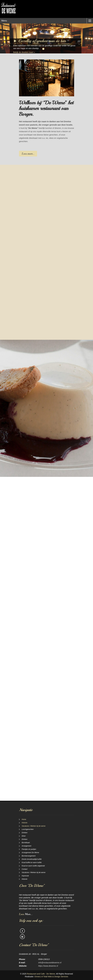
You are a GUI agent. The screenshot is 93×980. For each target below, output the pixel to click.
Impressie (25, 876)
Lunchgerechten (28, 829)
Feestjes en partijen (29, 849)
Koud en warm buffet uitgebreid (33, 866)
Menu (4, 21)
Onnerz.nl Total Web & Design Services (51, 977)
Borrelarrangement (29, 856)
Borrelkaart (26, 843)
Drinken (25, 833)
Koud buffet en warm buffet (32, 863)
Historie (25, 823)
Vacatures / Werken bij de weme (34, 826)
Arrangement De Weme (30, 853)
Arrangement (27, 846)
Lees (26, 914)
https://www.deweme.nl (48, 966)
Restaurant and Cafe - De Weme (41, 974)
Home (24, 819)
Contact (25, 869)
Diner (24, 836)
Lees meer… (28, 154)
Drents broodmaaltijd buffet (32, 859)
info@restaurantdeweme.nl (50, 963)
